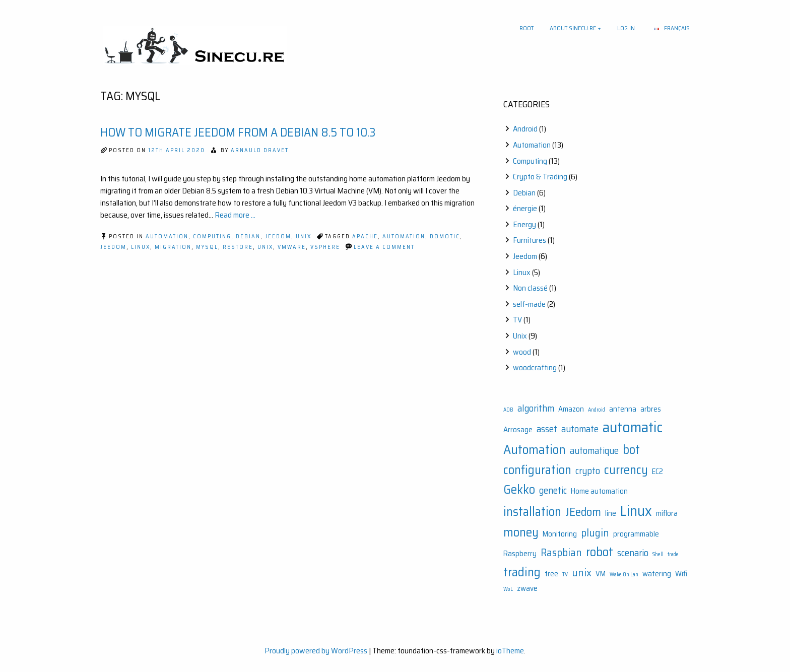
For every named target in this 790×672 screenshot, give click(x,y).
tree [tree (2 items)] (551, 574)
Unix (304, 237)
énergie (525, 208)
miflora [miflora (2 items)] (667, 513)
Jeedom (278, 237)
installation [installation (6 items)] (532, 512)
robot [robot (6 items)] (600, 552)
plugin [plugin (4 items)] (595, 533)
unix (265, 247)
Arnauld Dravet (260, 150)
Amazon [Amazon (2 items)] (571, 409)
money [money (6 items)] (521, 532)
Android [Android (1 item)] (597, 410)
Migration (173, 247)
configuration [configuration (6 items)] (537, 470)
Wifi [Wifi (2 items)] (681, 574)
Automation (167, 237)
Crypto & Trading (540, 177)
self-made (529, 304)
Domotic (445, 237)
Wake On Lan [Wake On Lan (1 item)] (624, 575)
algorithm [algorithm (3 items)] (536, 408)
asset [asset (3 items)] (547, 429)
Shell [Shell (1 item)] (658, 554)
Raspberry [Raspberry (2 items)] (520, 554)
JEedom (113, 247)
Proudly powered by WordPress (316, 651)
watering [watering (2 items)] (657, 574)
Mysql (207, 247)
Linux (141, 247)
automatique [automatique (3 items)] (594, 451)
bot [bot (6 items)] (631, 450)
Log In (626, 28)
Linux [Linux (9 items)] (636, 511)
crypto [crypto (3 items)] (588, 471)
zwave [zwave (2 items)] (527, 588)
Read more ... (235, 215)
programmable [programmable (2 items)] (636, 534)
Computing (212, 237)
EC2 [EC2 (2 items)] (657, 472)
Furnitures (530, 240)
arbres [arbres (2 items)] (651, 409)
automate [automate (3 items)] (580, 429)
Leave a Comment (384, 247)
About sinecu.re (573, 28)
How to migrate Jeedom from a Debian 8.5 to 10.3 (238, 132)
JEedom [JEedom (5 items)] (583, 512)
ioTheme (510, 651)
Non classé (530, 288)
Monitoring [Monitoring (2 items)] (560, 534)
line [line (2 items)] (611, 513)
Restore (238, 247)
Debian (248, 237)
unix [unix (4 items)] (582, 573)
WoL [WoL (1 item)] (508, 589)
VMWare (292, 247)
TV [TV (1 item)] (565, 575)
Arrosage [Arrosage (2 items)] (518, 430)
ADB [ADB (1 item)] (508, 410)
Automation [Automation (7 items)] (535, 449)
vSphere (325, 247)
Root (526, 28)
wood (522, 352)
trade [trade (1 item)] (673, 554)
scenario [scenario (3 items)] (633, 553)
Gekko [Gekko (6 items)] (519, 489)
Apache (365, 237)
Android (525, 129)
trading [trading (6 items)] (522, 572)
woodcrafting (535, 367)
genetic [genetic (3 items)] (553, 490)
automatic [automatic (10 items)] (633, 427)
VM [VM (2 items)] (601, 574)
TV (517, 320)
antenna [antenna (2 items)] (623, 409)
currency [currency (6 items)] (626, 470)
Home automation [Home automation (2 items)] (599, 491)
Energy (524, 224)
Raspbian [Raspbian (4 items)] (561, 552)
